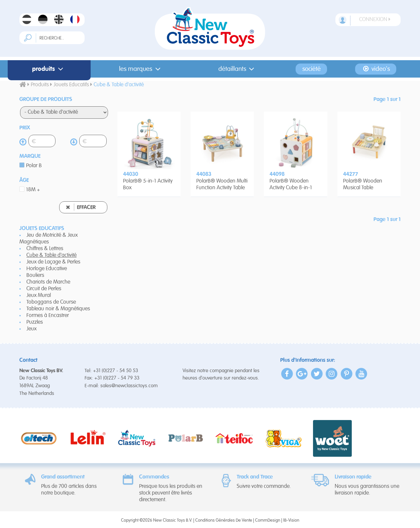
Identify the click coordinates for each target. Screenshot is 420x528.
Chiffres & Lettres (45, 249)
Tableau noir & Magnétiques (58, 309)
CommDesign (268, 520)
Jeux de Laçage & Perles (53, 262)
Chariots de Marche (48, 282)
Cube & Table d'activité (51, 255)
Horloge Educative (47, 269)
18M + (33, 190)
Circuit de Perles (44, 289)
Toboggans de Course (51, 302)
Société (311, 69)
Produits (49, 69)
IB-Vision (291, 520)
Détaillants (238, 69)
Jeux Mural (39, 296)
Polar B (34, 166)
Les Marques (141, 69)
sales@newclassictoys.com (129, 386)
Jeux (31, 329)
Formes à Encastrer (48, 316)
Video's (376, 69)
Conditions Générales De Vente (224, 520)
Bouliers (35, 276)
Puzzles (35, 322)
